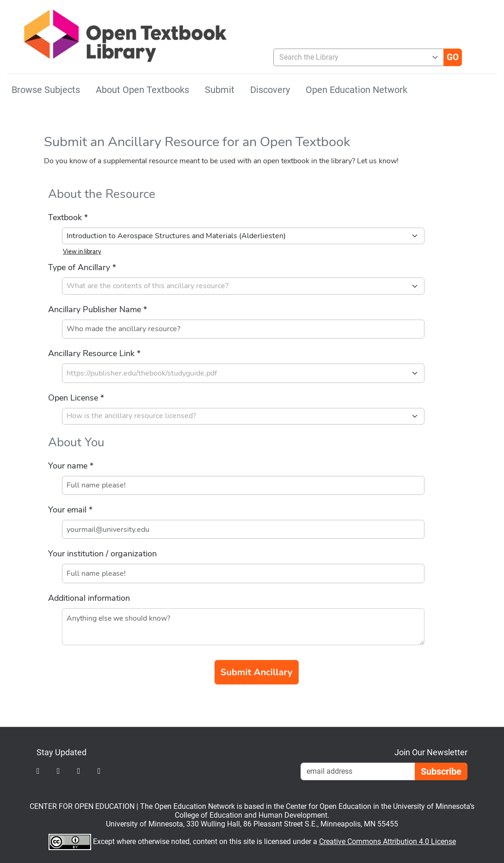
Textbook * (68, 217)
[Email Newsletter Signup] (358, 771)
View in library (82, 252)
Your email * (70, 510)
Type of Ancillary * (82, 267)
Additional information (89, 598)
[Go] (453, 57)
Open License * (76, 398)
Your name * (71, 466)
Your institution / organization (102, 554)
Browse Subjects (46, 90)
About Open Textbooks (142, 90)
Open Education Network (356, 90)
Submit (220, 90)
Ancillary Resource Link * (94, 353)
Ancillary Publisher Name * (98, 309)
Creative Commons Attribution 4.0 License (387, 841)
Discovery (270, 90)
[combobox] (355, 57)
